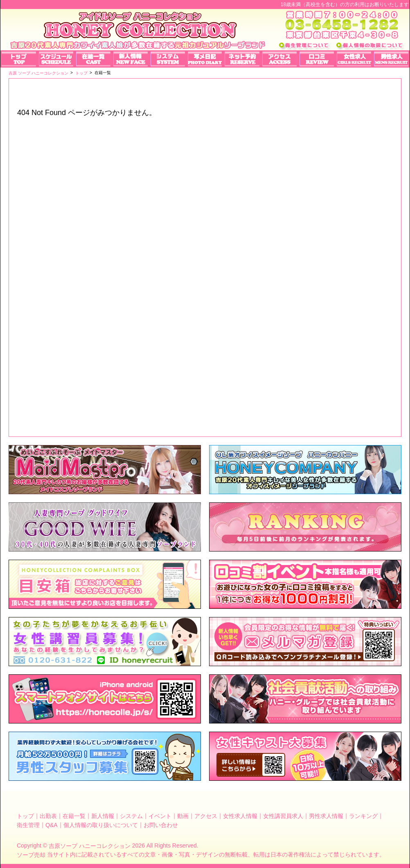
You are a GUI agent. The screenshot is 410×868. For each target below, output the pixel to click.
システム (131, 816)
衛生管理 (28, 825)
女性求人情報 (240, 816)
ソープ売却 (31, 855)
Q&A (52, 825)
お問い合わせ (161, 825)
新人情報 (103, 816)
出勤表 (48, 816)
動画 (183, 816)
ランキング (363, 816)
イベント (160, 816)
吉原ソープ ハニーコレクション (90, 846)
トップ (25, 816)
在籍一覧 (74, 816)
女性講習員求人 (283, 816)
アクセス (206, 816)
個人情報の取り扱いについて (101, 825)
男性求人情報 (326, 816)
